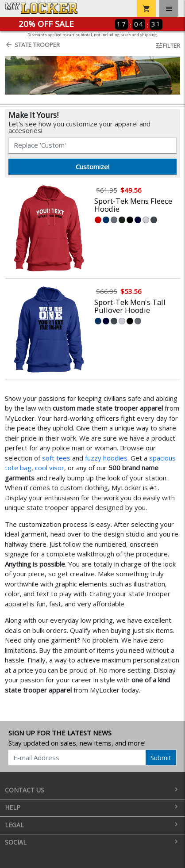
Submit (161, 758)
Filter (168, 46)
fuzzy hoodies (106, 458)
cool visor (50, 468)
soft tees (56, 458)
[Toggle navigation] (169, 8)
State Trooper (32, 45)
